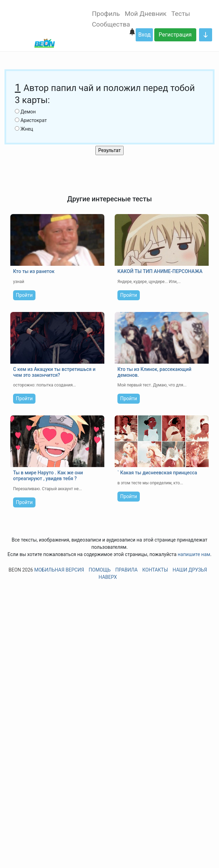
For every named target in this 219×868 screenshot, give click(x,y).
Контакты (155, 570)
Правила (127, 570)
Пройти (24, 295)
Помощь (100, 570)
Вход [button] (144, 35)
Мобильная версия (59, 570)
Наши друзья (190, 570)
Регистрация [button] (175, 35)
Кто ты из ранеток (34, 271)
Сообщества (111, 24)
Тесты (181, 14)
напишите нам (194, 554)
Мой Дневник (145, 14)
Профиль (106, 14)
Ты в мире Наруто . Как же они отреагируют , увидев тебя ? (48, 476)
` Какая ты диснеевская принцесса (157, 473)
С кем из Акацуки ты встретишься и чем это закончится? (54, 372)
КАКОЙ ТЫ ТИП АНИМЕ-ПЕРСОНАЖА (160, 271)
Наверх (108, 577)
